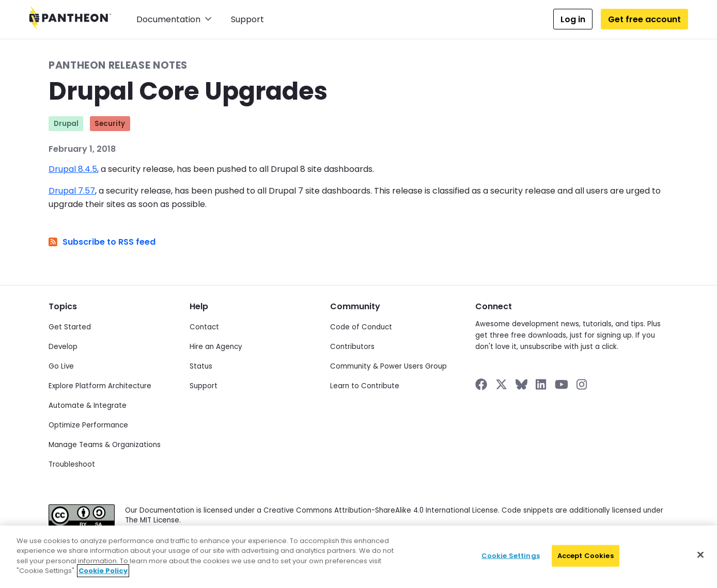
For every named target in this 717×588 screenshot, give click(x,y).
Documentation (174, 19)
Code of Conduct (361, 327)
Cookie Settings (511, 556)
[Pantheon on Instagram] (582, 384)
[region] (358, 557)
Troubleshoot (72, 464)
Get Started (70, 327)
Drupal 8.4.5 (73, 169)
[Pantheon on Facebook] (481, 384)
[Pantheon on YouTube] (562, 384)
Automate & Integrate (88, 406)
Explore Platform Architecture (100, 386)
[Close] (700, 555)
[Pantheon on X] (501, 384)
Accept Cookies (586, 556)
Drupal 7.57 (72, 191)
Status (201, 366)
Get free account (644, 19)
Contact (204, 327)
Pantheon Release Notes (118, 65)
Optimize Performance (88, 425)
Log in (573, 19)
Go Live (61, 366)
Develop (63, 347)
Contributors (352, 347)
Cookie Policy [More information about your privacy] (103, 571)
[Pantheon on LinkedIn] (541, 384)
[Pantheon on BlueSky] (521, 384)
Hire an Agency (216, 347)
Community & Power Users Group (388, 366)
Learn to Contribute (365, 386)
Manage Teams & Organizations (105, 445)
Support (247, 19)
